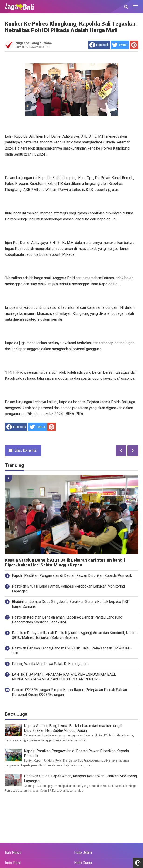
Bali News (13, 853)
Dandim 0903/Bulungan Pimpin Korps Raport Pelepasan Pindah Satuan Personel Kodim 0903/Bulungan (69, 692)
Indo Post (13, 863)
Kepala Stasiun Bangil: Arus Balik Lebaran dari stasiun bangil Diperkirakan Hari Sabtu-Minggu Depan (65, 563)
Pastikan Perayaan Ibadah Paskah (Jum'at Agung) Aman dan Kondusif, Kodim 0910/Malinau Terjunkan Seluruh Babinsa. (74, 635)
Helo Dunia (83, 863)
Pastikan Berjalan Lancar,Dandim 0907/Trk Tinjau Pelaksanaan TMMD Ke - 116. (72, 651)
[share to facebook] (99, 45)
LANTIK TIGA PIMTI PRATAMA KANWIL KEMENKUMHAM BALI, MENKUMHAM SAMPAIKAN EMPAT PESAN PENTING (64, 677)
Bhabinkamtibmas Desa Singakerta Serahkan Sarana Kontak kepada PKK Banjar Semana (71, 604)
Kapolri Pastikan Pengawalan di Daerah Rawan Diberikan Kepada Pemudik (72, 576)
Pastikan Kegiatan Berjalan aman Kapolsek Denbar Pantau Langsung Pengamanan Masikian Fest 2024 (67, 620)
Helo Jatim (83, 853)
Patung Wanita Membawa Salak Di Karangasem (50, 664)
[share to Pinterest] (134, 45)
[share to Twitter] (120, 45)
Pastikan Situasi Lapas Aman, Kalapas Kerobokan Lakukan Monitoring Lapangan (68, 589)
